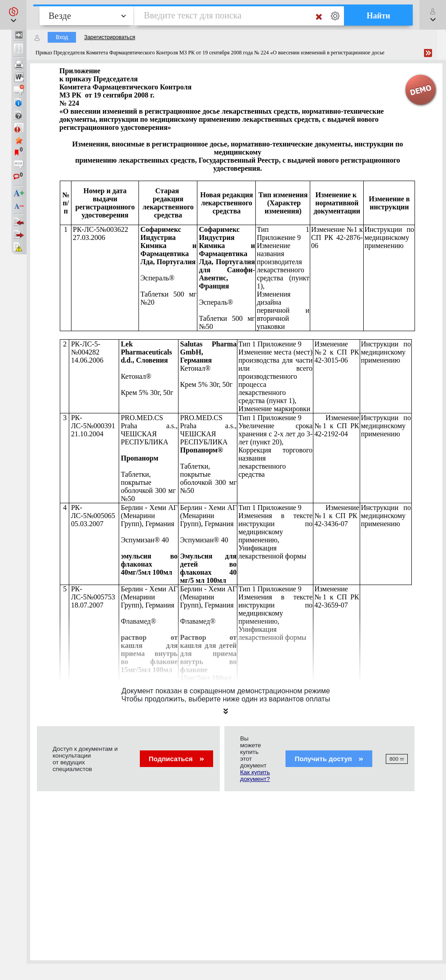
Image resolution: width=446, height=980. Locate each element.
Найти (378, 16)
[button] (13, 15)
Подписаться (176, 759)
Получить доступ (329, 759)
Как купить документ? (255, 776)
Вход (62, 37)
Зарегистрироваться (109, 37)
